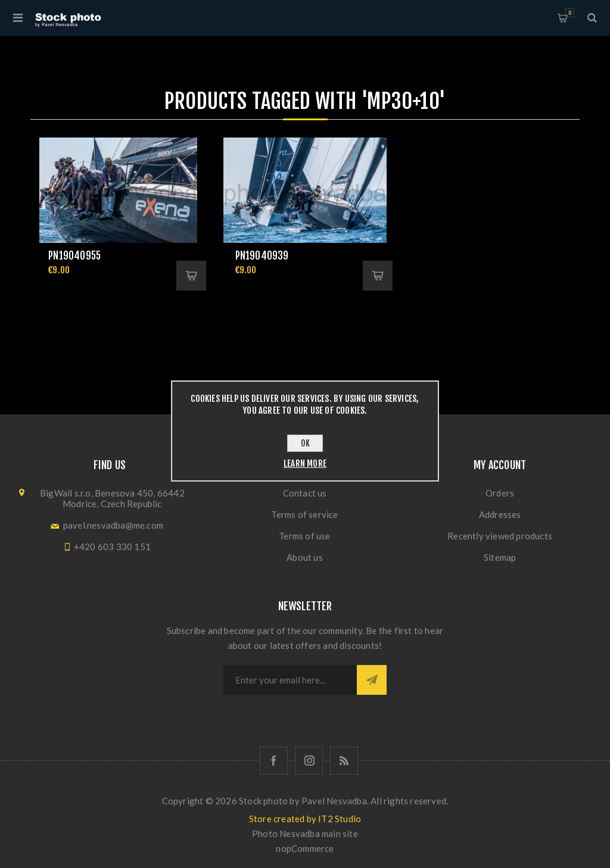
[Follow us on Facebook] (274, 761)
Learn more (305, 463)
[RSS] (344, 761)
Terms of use (304, 536)
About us (305, 557)
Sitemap (500, 557)
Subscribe (372, 680)
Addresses (500, 514)
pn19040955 (74, 256)
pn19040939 (262, 256)
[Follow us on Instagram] (309, 761)
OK (305, 443)
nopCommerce (305, 848)
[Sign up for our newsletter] (290, 680)
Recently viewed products (500, 536)
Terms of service (304, 514)
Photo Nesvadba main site (305, 833)
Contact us (305, 493)
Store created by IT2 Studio (305, 819)
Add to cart (191, 276)
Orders (500, 493)
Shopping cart (570, 13)
